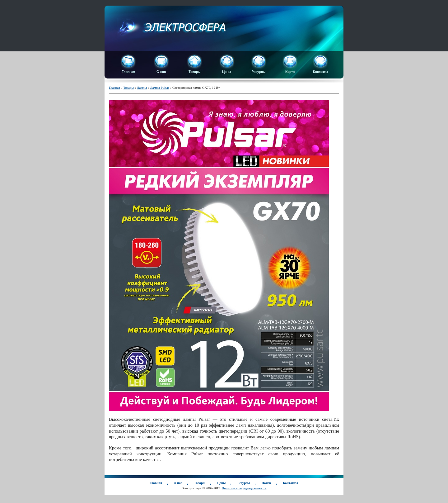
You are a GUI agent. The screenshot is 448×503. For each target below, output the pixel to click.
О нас (178, 483)
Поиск (266, 483)
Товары (128, 88)
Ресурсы (244, 483)
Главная (114, 88)
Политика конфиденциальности (244, 488)
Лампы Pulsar (159, 88)
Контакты (290, 483)
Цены (221, 483)
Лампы (142, 88)
